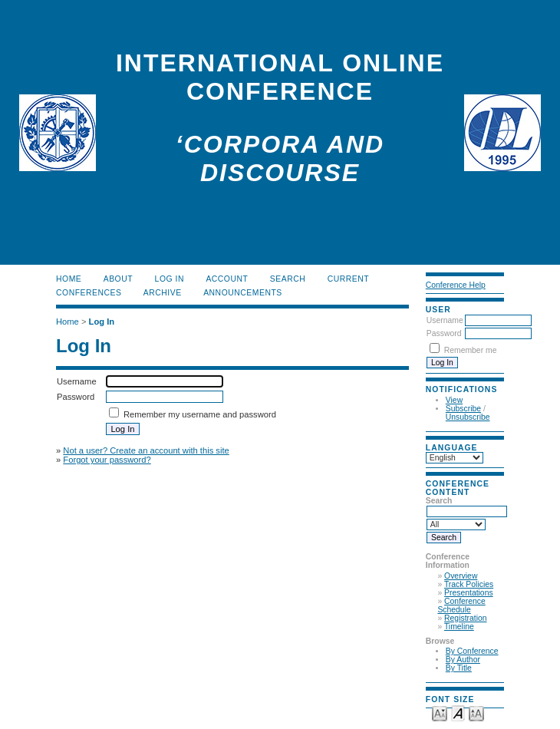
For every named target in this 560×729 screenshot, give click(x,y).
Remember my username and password (200, 414)
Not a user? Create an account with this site (146, 450)
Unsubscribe (468, 417)
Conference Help (456, 285)
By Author (463, 660)
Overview (461, 576)
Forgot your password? (107, 460)
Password (444, 333)
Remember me (471, 350)
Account (227, 279)
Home (69, 279)
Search (288, 279)
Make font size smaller (440, 713)
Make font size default (458, 713)
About (118, 279)
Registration (465, 618)
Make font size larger (476, 713)
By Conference (472, 651)
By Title (459, 668)
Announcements (243, 293)
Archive (163, 293)
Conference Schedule (461, 605)
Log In (170, 279)
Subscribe (463, 409)
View (454, 400)
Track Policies (469, 584)
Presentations (469, 593)
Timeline (459, 627)
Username (445, 320)
